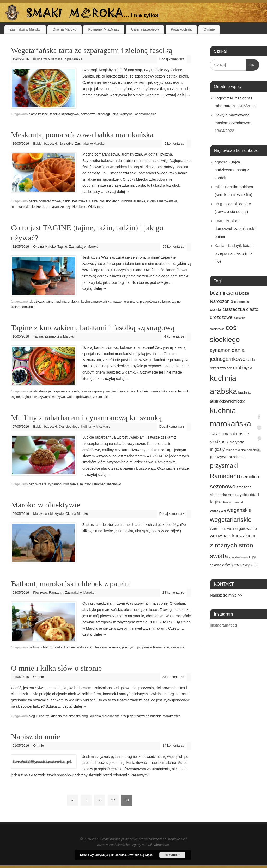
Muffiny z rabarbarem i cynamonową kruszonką (86, 418)
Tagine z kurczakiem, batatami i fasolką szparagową (93, 327)
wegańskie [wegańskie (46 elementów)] (239, 510)
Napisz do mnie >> (226, 595)
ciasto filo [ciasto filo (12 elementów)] (239, 318)
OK (250, 64)
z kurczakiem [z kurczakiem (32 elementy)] (242, 536)
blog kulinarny (39, 716)
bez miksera (38, 484)
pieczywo (129, 647)
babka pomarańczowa (45, 201)
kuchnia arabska (133, 201)
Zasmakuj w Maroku (25, 29)
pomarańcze (55, 207)
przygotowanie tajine (155, 302)
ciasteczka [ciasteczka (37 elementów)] (234, 309)
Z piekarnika (73, 59)
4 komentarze (174, 336)
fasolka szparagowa (64, 114)
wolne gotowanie (23, 307)
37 (113, 800)
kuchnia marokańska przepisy (111, 716)
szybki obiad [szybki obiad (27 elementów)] (247, 495)
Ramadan (56, 593)
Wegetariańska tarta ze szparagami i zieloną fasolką (92, 50)
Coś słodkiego (69, 427)
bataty (33, 391)
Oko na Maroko (65, 29)
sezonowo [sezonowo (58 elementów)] (223, 486)
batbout (34, 647)
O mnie (209, 29)
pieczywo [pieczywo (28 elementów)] (219, 457)
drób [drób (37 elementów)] (238, 367)
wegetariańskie (145, 114)
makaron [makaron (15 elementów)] (216, 434)
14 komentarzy (173, 746)
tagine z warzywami (36, 397)
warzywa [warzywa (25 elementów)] (218, 510)
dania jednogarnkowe (55, 391)
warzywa (126, 114)
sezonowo (88, 114)
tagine (176, 302)
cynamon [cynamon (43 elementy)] (220, 350)
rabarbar (98, 484)
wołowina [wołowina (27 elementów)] (219, 536)
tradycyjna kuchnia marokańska (157, 716)
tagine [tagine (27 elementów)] (216, 502)
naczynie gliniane (126, 302)
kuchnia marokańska (162, 201)
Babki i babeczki (45, 144)
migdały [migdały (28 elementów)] (217, 449)
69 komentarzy (173, 247)
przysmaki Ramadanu (153, 647)
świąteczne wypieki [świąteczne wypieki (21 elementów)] (241, 565)
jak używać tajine (41, 302)
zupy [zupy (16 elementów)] (252, 557)
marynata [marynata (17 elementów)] (237, 442)
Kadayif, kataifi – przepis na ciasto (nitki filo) (236, 253)
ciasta (93, 201)
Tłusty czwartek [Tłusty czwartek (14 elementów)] (233, 502)
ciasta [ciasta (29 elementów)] (216, 309)
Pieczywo (40, 593)
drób (75, 391)
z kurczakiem (103, 397)
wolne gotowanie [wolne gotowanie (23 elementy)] (242, 529)
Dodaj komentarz (172, 59)
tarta (115, 114)
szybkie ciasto (76, 207)
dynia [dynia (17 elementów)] (248, 368)
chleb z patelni (52, 647)
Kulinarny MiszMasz (104, 29)
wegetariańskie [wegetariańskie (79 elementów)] (231, 520)
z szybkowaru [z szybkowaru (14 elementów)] (238, 557)
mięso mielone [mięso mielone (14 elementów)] (236, 450)
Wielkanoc (95, 207)
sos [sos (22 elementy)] (231, 495)
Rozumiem (172, 855)
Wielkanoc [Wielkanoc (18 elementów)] (218, 529)
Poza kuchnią (181, 29)
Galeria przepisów (145, 29)
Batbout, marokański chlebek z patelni (71, 584)
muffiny (85, 484)
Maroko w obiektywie (45, 505)
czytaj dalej (178, 95)
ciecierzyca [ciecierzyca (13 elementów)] (217, 329)
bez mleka (80, 201)
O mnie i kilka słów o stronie (56, 668)
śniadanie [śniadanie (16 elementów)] (217, 565)
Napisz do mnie (35, 737)
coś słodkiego (110, 201)
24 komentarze (173, 593)
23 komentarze (173, 677)
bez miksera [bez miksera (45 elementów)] (224, 293)
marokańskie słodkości (28, 207)
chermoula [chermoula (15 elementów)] (242, 302)
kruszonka (71, 484)
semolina (177, 647)
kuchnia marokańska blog (69, 716)
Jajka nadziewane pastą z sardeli (232, 170)
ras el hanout (179, 391)
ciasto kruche (38, 114)
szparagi (104, 114)
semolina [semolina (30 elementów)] (250, 477)
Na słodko (66, 144)
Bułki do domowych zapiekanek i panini (235, 229)
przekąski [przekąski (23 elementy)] (237, 457)
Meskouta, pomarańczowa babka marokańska (82, 135)
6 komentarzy (174, 144)
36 (100, 800)
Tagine (62, 247)
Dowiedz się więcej (140, 855)
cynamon (55, 484)
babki (66, 201)
